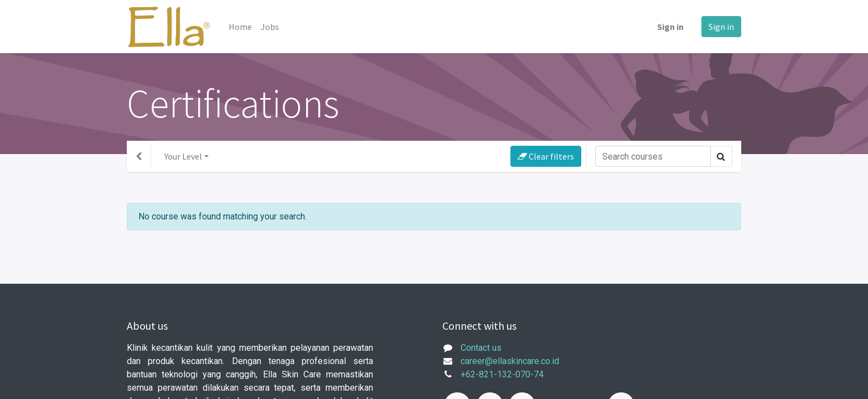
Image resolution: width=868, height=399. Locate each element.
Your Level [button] (183, 156)
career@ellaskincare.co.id (510, 361)
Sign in (670, 27)
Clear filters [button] (546, 156)
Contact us (481, 348)
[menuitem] (240, 27)
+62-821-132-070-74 (502, 374)
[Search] (653, 156)
